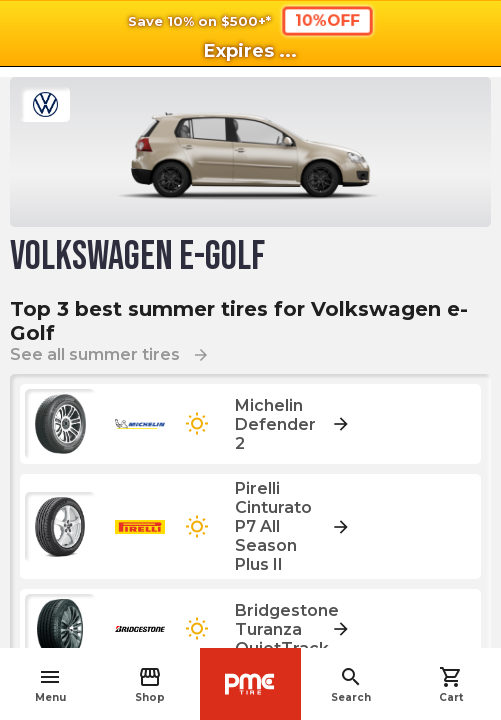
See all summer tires (110, 354)
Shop (150, 684)
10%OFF (326, 20)
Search (351, 684)
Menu (50, 684)
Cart (451, 684)
